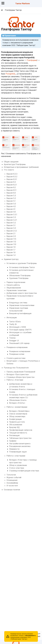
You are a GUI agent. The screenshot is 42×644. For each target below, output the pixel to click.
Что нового (9, 170)
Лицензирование (14, 288)
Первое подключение (16, 282)
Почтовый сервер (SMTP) (20, 330)
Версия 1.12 (11, 242)
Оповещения (12, 480)
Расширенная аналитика (20, 446)
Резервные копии (17, 354)
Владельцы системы (18, 303)
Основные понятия (12, 490)
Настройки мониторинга (20, 444)
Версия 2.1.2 (12, 231)
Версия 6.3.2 (12, 177)
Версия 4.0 (11, 212)
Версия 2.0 (11, 236)
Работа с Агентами (15, 380)
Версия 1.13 (11, 239)
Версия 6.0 (11, 193)
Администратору (11, 259)
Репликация (14, 435)
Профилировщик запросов (21, 430)
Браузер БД (14, 427)
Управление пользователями (22, 305)
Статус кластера (17, 468)
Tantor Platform (23, 4)
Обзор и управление (18, 465)
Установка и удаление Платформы (22, 263)
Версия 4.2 (11, 206)
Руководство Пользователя (16, 368)
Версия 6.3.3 (12, 174)
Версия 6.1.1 (11, 190)
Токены (12, 338)
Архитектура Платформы (15, 164)
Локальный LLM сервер (19, 343)
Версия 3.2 (11, 223)
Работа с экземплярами (17, 407)
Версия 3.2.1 (12, 220)
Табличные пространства (20, 438)
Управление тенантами (16, 290)
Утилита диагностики (16, 358)
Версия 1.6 (11, 252)
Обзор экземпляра (17, 416)
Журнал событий (14, 477)
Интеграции (12, 317)
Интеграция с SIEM (18, 327)
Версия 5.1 (11, 201)
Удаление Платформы (19, 278)
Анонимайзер (12, 483)
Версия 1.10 (11, 244)
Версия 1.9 (11, 247)
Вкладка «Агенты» (17, 403)
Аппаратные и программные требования (21, 167)
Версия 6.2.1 (12, 185)
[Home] (2, 10)
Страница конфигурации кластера (24, 471)
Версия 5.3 (11, 196)
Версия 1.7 (11, 250)
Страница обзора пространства (20, 377)
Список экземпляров (18, 414)
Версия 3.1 (11, 225)
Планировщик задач (18, 452)
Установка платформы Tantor (22, 267)
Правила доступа (17, 422)
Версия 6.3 (11, 182)
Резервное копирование (17, 347)
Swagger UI (14, 341)
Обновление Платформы (20, 275)
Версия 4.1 (11, 209)
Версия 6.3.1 (12, 179)
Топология (11, 475)
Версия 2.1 (11, 233)
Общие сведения (11, 162)
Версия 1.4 (11, 255)
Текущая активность (18, 433)
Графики (13, 441)
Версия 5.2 (11, 198)
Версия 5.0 (11, 204)
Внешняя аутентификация (20, 313)
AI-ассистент (12, 486)
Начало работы (13, 285)
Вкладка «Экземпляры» (19, 411)
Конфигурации (15, 419)
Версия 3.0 (11, 228)
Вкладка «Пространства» (18, 374)
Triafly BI (13, 324)
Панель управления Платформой (21, 372)
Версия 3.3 (11, 217)
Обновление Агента (18, 400)
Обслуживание (16, 425)
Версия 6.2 (11, 187)
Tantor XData (15, 322)
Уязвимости (14, 449)
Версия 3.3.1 (12, 214)
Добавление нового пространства (22, 293)
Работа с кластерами (16, 456)
